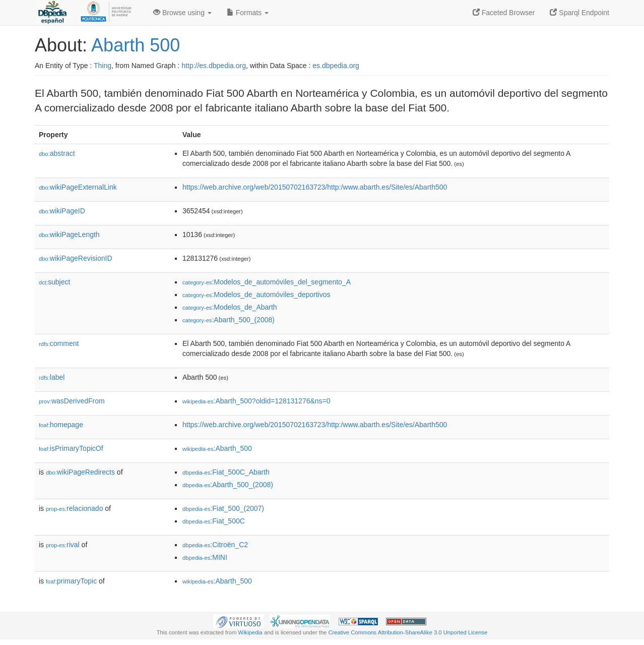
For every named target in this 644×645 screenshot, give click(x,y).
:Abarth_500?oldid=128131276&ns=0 (256, 401)
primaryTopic (71, 581)
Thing (103, 66)
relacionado (74, 508)
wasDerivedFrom (72, 401)
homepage (61, 425)
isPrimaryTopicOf (71, 448)
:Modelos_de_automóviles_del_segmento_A (267, 282)
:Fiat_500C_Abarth (226, 472)
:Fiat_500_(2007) (223, 508)
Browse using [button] (182, 13)
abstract (57, 153)
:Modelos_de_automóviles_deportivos (256, 295)
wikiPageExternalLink (78, 187)
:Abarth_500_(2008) (229, 320)
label (52, 377)
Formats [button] (248, 13)
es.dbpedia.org (336, 66)
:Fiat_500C (214, 521)
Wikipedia (250, 632)
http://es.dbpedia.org (214, 66)
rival (63, 545)
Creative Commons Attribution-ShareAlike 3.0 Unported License (408, 632)
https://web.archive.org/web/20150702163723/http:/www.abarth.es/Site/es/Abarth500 (315, 187)
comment (59, 343)
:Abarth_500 (217, 448)
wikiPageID (62, 211)
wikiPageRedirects (80, 472)
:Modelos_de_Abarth (230, 307)
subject (54, 282)
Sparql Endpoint (579, 13)
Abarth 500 (136, 45)
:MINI (205, 557)
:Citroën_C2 (215, 545)
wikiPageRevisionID (76, 258)
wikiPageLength (69, 234)
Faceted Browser (504, 13)
